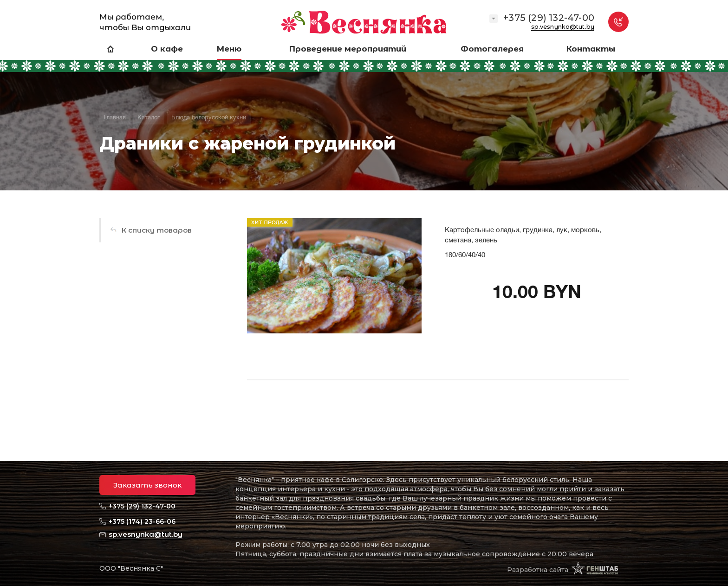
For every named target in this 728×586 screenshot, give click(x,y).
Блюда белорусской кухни (209, 118)
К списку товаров (157, 230)
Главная (115, 118)
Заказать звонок (147, 485)
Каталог (149, 118)
